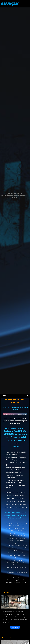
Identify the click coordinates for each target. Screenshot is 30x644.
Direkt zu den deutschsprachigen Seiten (15, 414)
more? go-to (15, 627)
